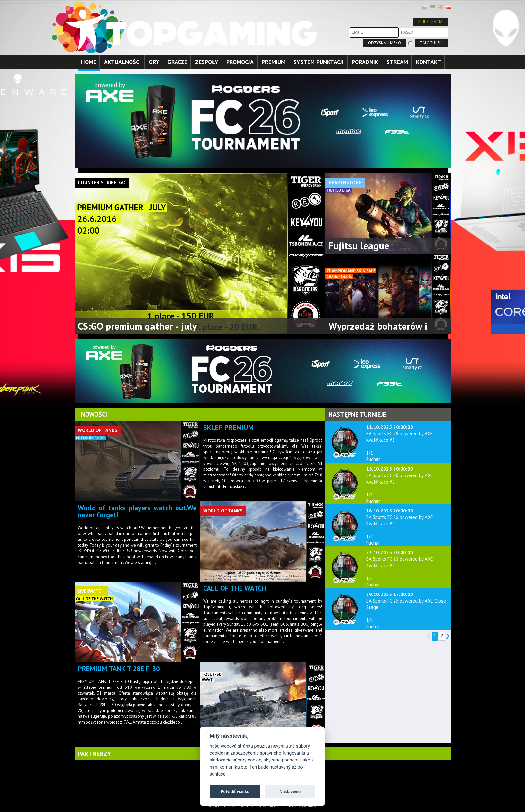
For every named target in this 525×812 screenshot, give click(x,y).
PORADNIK (365, 62)
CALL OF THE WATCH (235, 588)
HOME (89, 62)
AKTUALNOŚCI (122, 62)
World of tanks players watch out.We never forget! (137, 511)
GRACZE (177, 62)
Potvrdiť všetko (235, 792)
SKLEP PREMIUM (228, 427)
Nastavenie (290, 792)
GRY (154, 62)
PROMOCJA (240, 62)
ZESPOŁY (207, 62)
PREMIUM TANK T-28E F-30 (119, 669)
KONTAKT (429, 62)
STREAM (397, 62)
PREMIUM (274, 62)
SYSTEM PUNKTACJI (319, 62)
